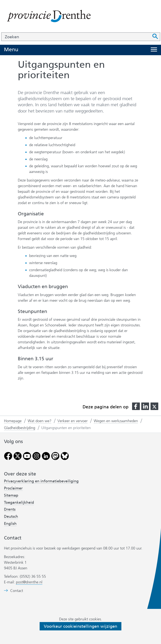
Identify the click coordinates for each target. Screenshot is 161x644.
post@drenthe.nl (29, 582)
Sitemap (11, 495)
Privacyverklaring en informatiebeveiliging (41, 481)
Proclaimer (13, 488)
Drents (10, 509)
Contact (17, 591)
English (10, 524)
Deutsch (11, 516)
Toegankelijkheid (19, 502)
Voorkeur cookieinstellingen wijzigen (80, 626)
